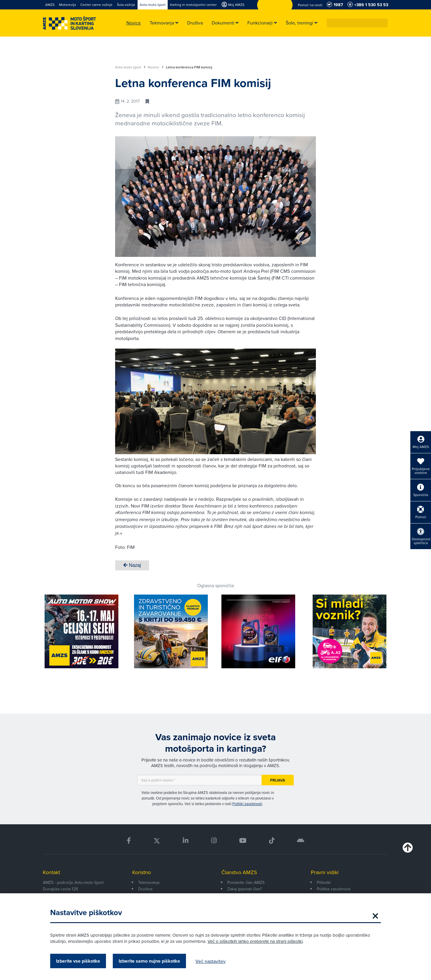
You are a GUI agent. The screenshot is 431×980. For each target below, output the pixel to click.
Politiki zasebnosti (247, 804)
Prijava (278, 780)
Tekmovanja (149, 882)
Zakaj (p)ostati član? (245, 889)
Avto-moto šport (130, 67)
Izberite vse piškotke (78, 961)
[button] (383, 23)
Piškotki (324, 882)
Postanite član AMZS (246, 882)
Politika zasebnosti (334, 889)
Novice (156, 67)
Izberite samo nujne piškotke (149, 961)
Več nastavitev (210, 961)
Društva (145, 889)
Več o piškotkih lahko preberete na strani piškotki (255, 941)
